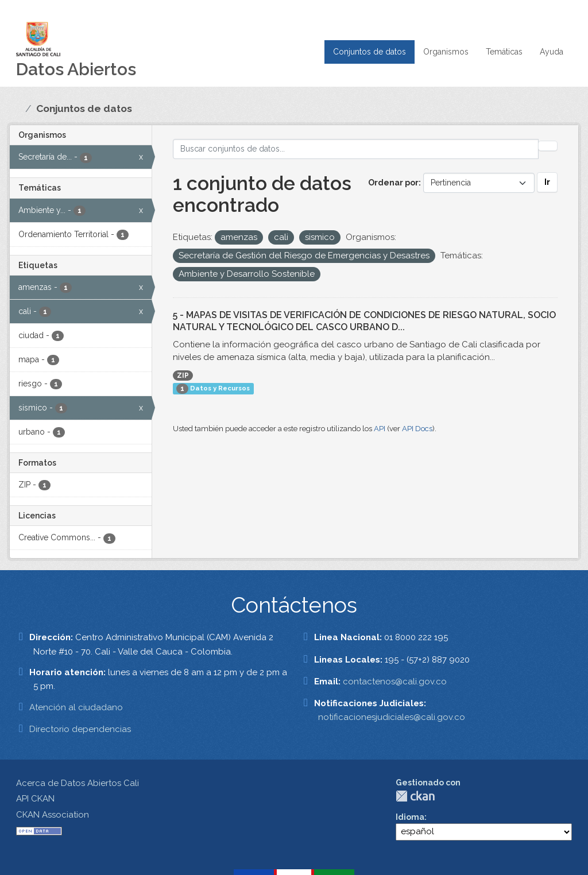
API (380, 429)
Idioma (410, 817)
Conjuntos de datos (370, 52)
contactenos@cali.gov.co (395, 682)
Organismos (446, 52)
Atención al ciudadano (76, 707)
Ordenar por (393, 183)
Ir (547, 182)
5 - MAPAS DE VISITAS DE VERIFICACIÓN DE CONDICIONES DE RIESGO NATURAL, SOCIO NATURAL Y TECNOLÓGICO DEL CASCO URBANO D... (364, 321)
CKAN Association (53, 815)
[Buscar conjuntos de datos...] (356, 149)
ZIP (183, 375)
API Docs (417, 429)
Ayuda (552, 52)
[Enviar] (548, 146)
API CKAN (35, 799)
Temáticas (504, 52)
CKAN (415, 796)
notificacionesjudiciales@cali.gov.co (392, 717)
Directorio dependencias (80, 729)
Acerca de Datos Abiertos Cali (78, 783)
